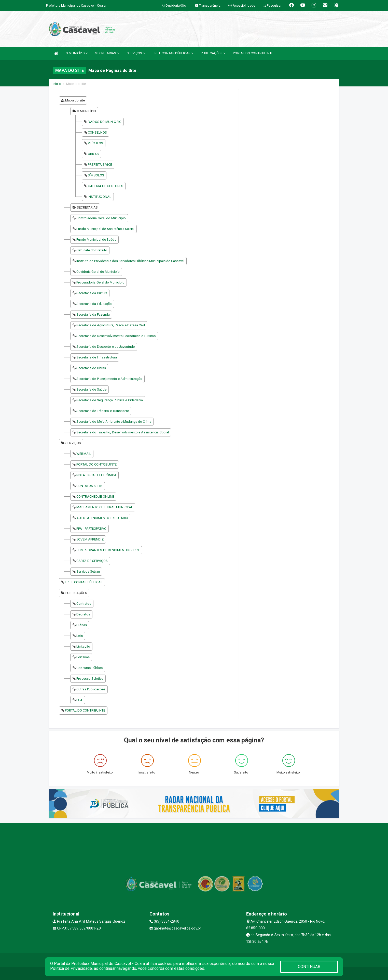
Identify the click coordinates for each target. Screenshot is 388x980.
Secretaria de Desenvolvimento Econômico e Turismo (116, 336)
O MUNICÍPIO (77, 53)
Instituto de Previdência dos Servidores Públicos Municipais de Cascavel (130, 261)
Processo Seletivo (90, 679)
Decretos (83, 614)
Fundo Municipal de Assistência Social (105, 229)
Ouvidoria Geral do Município (98, 272)
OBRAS (93, 154)
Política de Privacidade (71, 968)
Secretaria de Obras (91, 368)
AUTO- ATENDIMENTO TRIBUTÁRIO (102, 518)
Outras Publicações (91, 689)
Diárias (82, 625)
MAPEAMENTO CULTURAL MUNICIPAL (105, 507)
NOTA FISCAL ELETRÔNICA (96, 475)
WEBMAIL (84, 454)
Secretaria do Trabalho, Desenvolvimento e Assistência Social (123, 432)
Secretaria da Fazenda (93, 314)
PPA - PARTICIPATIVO (91, 529)
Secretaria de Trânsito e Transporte (103, 411)
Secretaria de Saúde (91, 389)
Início (57, 84)
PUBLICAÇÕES (213, 53)
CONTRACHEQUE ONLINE (95, 497)
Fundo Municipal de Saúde (96, 240)
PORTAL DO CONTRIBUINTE (253, 53)
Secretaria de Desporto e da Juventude (106, 347)
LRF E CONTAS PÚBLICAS (173, 53)
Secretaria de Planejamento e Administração (109, 379)
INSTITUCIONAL (100, 197)
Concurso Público (90, 668)
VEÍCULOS (95, 143)
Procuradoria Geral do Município (100, 282)
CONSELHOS (97, 132)
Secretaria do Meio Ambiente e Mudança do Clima (114, 422)
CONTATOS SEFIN (89, 486)
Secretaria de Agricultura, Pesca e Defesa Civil (111, 325)
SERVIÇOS (136, 53)
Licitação (83, 646)
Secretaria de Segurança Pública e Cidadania (110, 400)
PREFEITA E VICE (100, 165)
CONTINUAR (309, 967)
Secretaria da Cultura (92, 293)
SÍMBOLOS (96, 175)
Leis (79, 636)
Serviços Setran (88, 571)
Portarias (83, 657)
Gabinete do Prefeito (92, 250)
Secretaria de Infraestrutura (97, 357)
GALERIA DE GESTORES (106, 186)
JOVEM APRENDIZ (90, 539)
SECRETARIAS (107, 53)
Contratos (84, 604)
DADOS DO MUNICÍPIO (105, 122)
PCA (79, 700)
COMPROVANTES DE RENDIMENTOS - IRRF (108, 550)
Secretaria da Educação (94, 304)
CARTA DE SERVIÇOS (92, 561)
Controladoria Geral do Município (101, 218)
